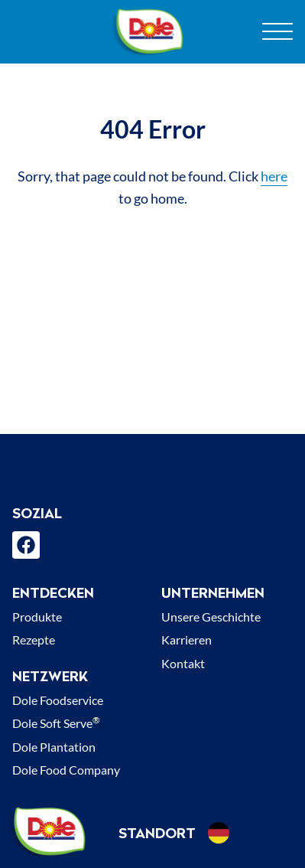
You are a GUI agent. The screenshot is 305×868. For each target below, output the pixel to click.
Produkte (37, 617)
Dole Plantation (54, 747)
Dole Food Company (66, 770)
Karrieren (187, 640)
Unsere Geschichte (211, 617)
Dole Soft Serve (56, 723)
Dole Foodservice (58, 700)
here (274, 176)
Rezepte (34, 640)
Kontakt (183, 663)
